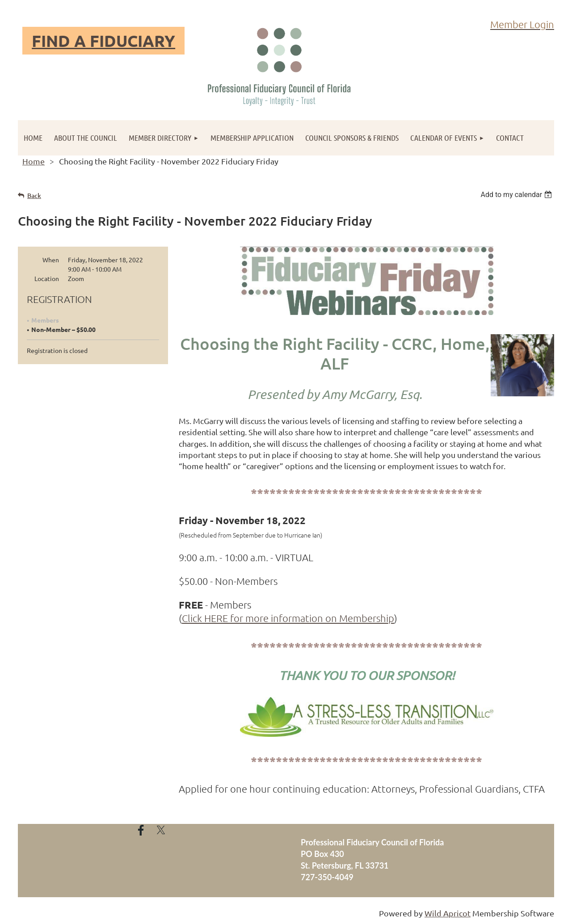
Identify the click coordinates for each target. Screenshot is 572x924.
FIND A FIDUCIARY (103, 41)
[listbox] (517, 195)
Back (34, 195)
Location (47, 278)
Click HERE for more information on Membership (288, 618)
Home (34, 161)
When (51, 260)
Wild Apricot (448, 913)
